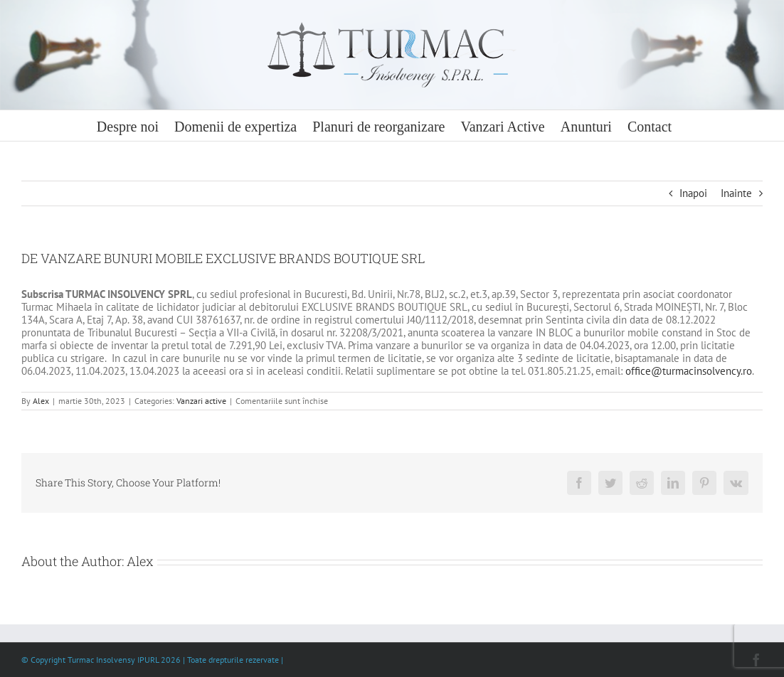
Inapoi (693, 193)
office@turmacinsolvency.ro (689, 371)
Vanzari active (201, 401)
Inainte (736, 193)
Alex (41, 401)
